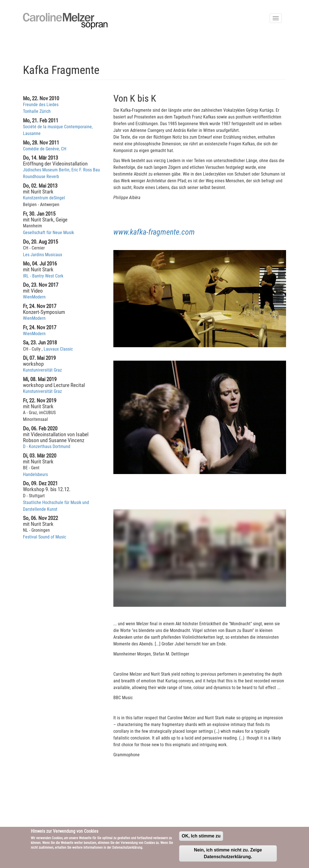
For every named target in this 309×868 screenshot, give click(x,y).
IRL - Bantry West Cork (43, 276)
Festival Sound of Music (45, 537)
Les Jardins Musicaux (43, 255)
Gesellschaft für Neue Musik (48, 233)
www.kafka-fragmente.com (154, 232)
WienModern (34, 297)
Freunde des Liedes (41, 105)
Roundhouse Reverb (41, 177)
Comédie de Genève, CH (45, 149)
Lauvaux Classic (58, 349)
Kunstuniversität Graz (42, 370)
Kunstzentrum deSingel (44, 198)
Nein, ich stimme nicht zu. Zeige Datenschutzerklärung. (228, 853)
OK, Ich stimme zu (201, 836)
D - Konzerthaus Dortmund (47, 446)
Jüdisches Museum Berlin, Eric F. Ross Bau (61, 170)
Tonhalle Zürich (37, 111)
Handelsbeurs (35, 474)
